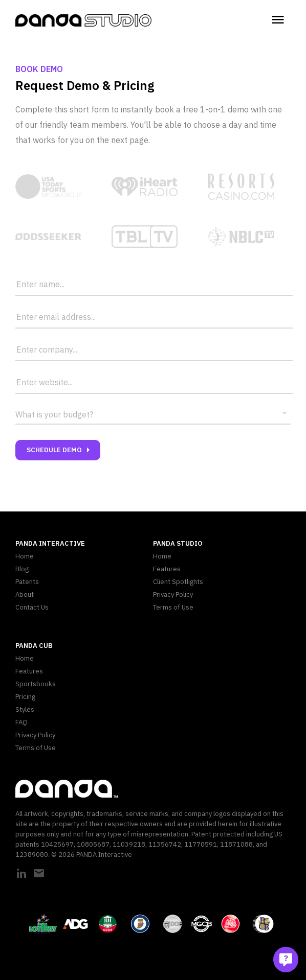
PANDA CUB (34, 646)
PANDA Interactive (50, 543)
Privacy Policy (173, 594)
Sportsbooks (36, 684)
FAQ (21, 722)
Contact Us (32, 607)
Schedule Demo (60, 450)
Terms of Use (173, 607)
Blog (22, 569)
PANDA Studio (178, 543)
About (25, 594)
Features (167, 569)
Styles (25, 709)
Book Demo (39, 69)
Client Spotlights (178, 582)
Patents (27, 582)
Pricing (25, 697)
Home (25, 556)
